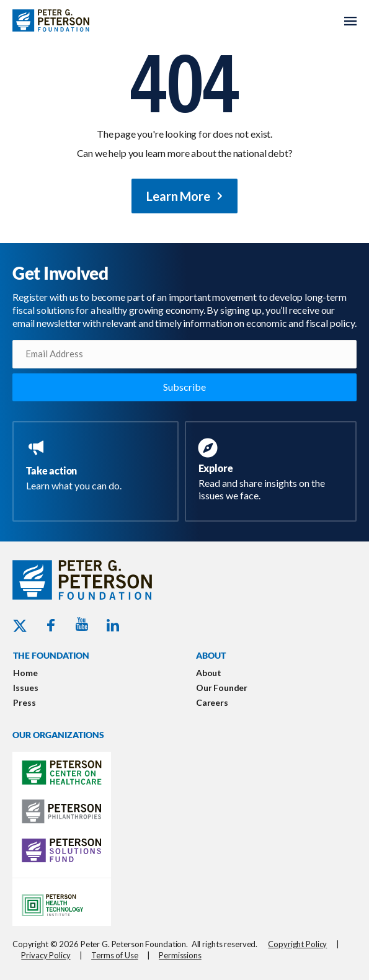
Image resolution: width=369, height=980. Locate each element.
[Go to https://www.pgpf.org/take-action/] (98, 466)
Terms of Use (114, 955)
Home (25, 673)
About (209, 673)
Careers (212, 702)
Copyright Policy (297, 944)
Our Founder (222, 688)
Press (24, 702)
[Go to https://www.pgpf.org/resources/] (273, 471)
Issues (25, 688)
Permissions (180, 955)
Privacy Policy (46, 955)
